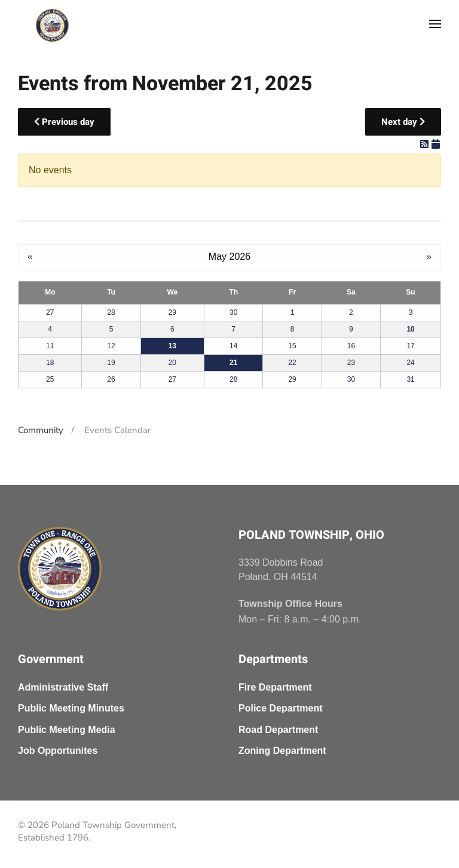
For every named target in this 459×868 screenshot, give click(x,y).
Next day (403, 122)
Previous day (64, 122)
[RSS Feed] (426, 144)
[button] (435, 24)
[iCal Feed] (436, 144)
